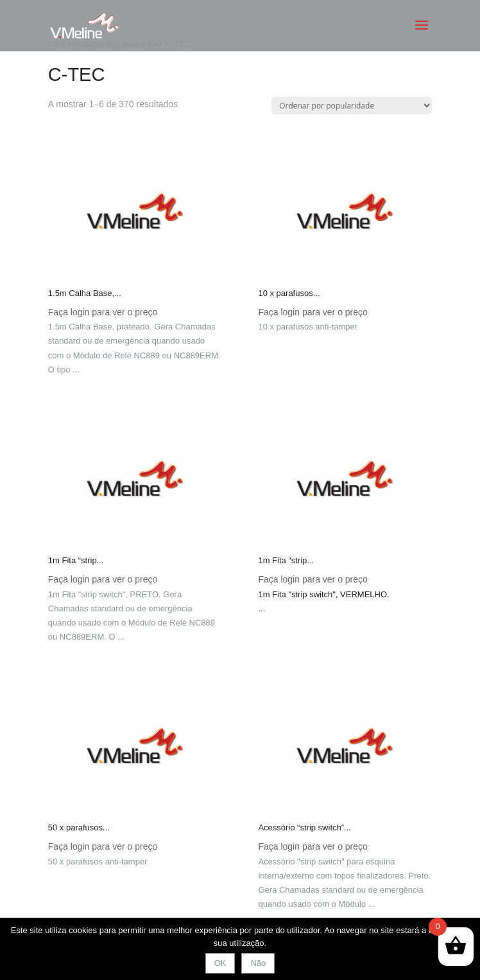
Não (258, 963)
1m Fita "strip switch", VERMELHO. (323, 594)
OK (220, 963)
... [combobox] (261, 608)
